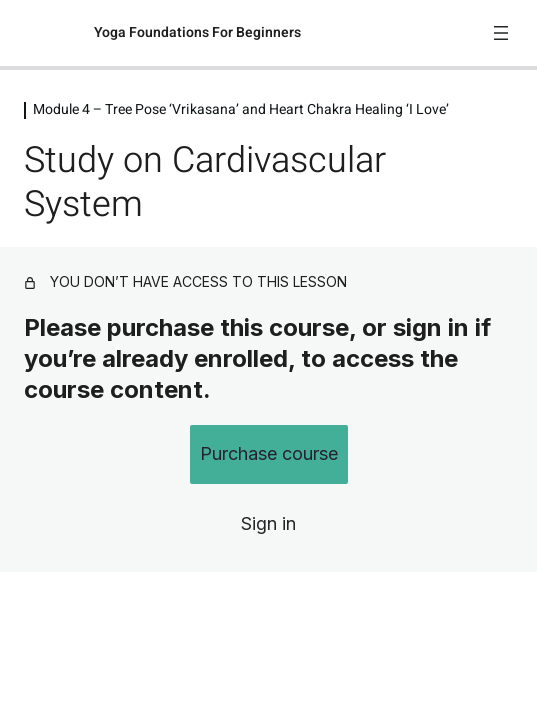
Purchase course (269, 453)
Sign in (268, 523)
